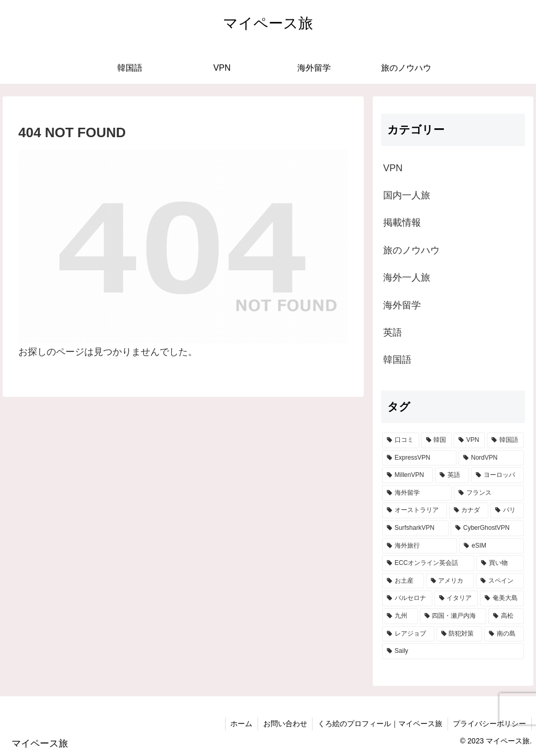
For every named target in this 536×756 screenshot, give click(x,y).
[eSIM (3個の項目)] (491, 546)
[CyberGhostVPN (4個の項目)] (487, 528)
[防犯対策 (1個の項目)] (459, 634)
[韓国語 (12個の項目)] (505, 440)
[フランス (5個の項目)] (489, 493)
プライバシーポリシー (489, 724)
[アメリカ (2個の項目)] (450, 581)
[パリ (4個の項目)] (507, 510)
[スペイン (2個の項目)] (500, 581)
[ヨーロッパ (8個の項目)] (498, 475)
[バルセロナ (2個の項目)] (407, 598)
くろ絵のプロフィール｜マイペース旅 (379, 724)
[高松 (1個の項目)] (506, 616)
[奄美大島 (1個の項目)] (502, 598)
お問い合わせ (284, 724)
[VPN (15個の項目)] (469, 440)
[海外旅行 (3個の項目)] (420, 546)
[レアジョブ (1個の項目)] (408, 634)
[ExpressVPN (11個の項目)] (419, 458)
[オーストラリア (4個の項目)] (414, 510)
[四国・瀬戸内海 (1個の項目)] (453, 616)
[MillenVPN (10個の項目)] (407, 475)
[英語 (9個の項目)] (452, 475)
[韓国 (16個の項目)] (437, 440)
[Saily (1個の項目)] (453, 651)
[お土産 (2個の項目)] (403, 581)
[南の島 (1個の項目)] (504, 634)
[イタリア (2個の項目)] (456, 598)
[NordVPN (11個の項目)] (491, 458)
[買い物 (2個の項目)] (500, 563)
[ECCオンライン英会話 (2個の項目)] (428, 563)
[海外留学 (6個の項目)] (417, 493)
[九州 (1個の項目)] (400, 616)
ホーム (240, 724)
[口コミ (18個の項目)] (400, 440)
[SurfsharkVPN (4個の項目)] (415, 528)
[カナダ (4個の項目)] (469, 510)
